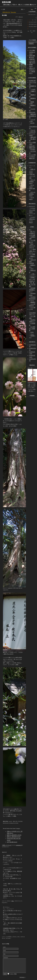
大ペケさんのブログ (12, 23)
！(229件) (33, 90)
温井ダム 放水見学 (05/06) (14, 837)
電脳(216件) (32, 148)
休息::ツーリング (7, 845)
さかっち (21, 17)
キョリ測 (33, 307)
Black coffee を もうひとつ (32, 246)
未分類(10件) (32, 81)
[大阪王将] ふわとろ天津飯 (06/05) (32, 61)
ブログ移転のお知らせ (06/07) (32, 52)
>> (32, 32)
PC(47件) (33, 150)
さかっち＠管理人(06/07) (32, 182)
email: (4, 951)
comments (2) (19, 845)
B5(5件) (32, 123)
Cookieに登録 (13, 974)
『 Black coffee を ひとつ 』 (32, 251)
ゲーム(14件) (32, 155)
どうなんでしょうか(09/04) (32, 210)
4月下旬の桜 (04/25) (12, 842)
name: (4, 947)
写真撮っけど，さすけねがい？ (32, 279)
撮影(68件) (33, 114)
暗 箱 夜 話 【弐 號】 (32, 285)
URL (13, 901)
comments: (6, 958)
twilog (32, 332)
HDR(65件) (32, 146)
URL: (4, 954)
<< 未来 (3, 9)
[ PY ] (32, 269)
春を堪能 (4, 15)
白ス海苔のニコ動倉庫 (32, 329)
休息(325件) (32, 112)
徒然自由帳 (6, 2)
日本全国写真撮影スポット (32, 290)
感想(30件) (33, 137)
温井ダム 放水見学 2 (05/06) (14, 835)
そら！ (32, 334)
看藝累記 (33, 302)
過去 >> (23, 9)
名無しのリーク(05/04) (32, 171)
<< (28, 31)
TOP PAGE (22, 977)
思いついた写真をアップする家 (32, 233)
